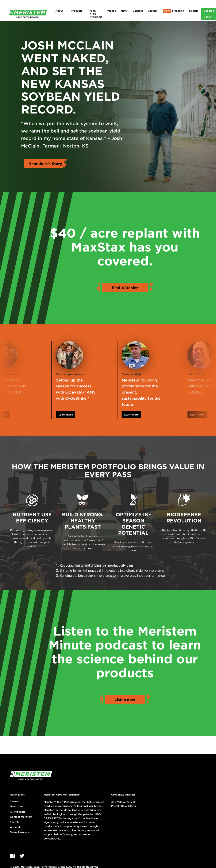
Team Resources (20, 832)
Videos (111, 11)
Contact (138, 11)
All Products (18, 812)
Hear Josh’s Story (45, 164)
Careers (153, 11)
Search (14, 822)
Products (77, 11)
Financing (178, 11)
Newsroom (17, 806)
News (124, 11)
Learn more (73, 415)
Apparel (15, 827)
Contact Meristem (21, 817)
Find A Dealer (125, 288)
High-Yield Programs (96, 14)
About (59, 11)
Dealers (194, 11)
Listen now (125, 700)
